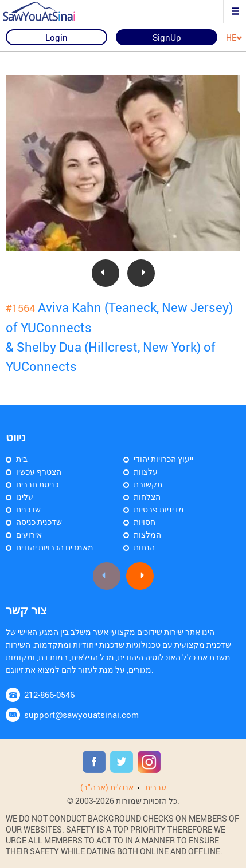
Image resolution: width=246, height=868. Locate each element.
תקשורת (148, 484)
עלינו (25, 497)
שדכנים (28, 509)
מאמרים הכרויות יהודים (55, 547)
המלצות (147, 534)
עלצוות (146, 472)
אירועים (29, 534)
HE (234, 38)
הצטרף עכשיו (39, 472)
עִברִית (156, 787)
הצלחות (147, 497)
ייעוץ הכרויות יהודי (163, 459)
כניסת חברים (37, 484)
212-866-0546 (49, 695)
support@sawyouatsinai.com (81, 715)
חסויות (145, 522)
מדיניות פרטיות (159, 509)
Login (56, 37)
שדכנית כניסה (39, 522)
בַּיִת (22, 459)
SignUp (167, 37)
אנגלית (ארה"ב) (107, 787)
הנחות (144, 547)
